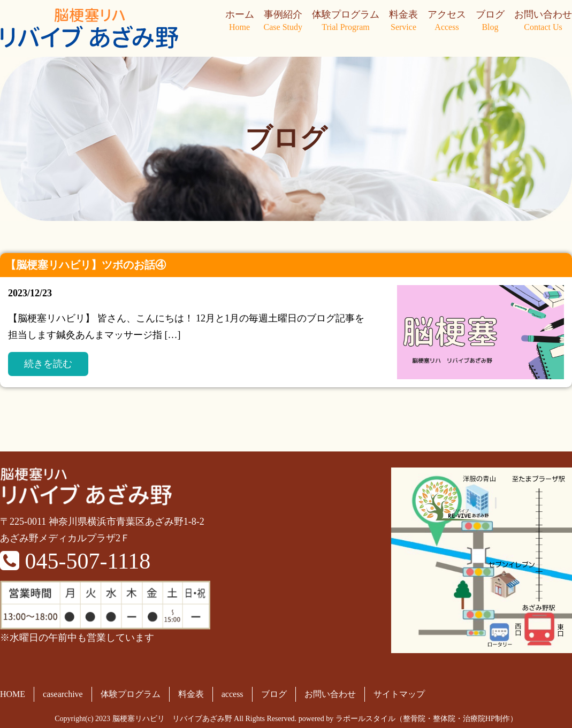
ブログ (490, 21)
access (232, 694)
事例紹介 (283, 21)
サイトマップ (399, 694)
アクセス (447, 21)
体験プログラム (346, 21)
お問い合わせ (543, 21)
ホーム (240, 21)
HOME (13, 694)
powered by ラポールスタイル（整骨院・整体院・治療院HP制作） (408, 719)
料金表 (403, 21)
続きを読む (48, 364)
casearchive (63, 694)
